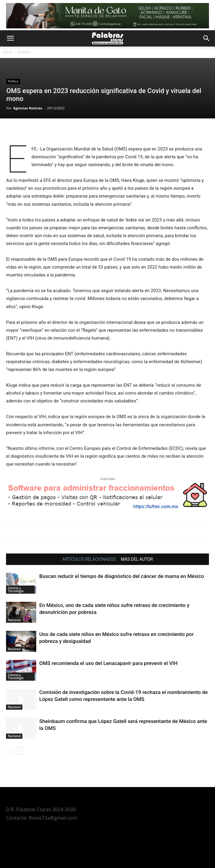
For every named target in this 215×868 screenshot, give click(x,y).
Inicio (8, 52)
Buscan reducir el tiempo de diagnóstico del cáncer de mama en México (122, 576)
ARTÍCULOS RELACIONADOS (89, 559)
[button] (10, 38)
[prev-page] (10, 751)
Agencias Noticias (28, 108)
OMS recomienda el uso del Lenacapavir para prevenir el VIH (108, 663)
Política (24, 52)
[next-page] (19, 751)
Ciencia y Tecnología (16, 589)
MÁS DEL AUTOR (137, 559)
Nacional (14, 620)
